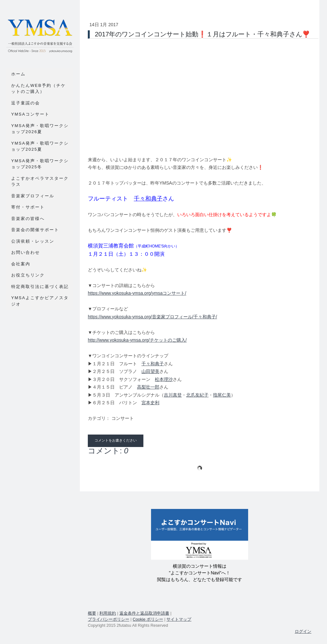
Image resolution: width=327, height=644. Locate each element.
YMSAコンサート (30, 114)
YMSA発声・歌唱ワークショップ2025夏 (40, 146)
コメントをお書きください (116, 440)
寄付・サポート (28, 207)
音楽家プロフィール (33, 196)
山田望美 (150, 371)
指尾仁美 (222, 395)
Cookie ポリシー (148, 619)
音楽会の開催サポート (35, 230)
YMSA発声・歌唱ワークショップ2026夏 (40, 129)
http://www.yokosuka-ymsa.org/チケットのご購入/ (137, 340)
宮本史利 (150, 403)
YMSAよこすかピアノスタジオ (40, 301)
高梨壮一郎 (148, 387)
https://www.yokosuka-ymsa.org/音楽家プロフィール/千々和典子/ (152, 317)
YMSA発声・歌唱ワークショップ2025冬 (40, 164)
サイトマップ (179, 619)
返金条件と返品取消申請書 (144, 613)
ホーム (18, 74)
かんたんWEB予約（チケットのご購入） (38, 89)
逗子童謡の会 (26, 103)
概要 (92, 613)
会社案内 (21, 264)
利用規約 (108, 613)
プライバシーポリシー (109, 619)
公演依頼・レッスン (33, 241)
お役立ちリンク (28, 275)
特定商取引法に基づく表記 (40, 287)
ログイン (303, 631)
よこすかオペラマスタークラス (40, 182)
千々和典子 (148, 199)
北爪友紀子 (197, 395)
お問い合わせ (26, 252)
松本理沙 (164, 379)
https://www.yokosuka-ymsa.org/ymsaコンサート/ (137, 293)
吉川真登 (173, 395)
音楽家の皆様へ (28, 219)
